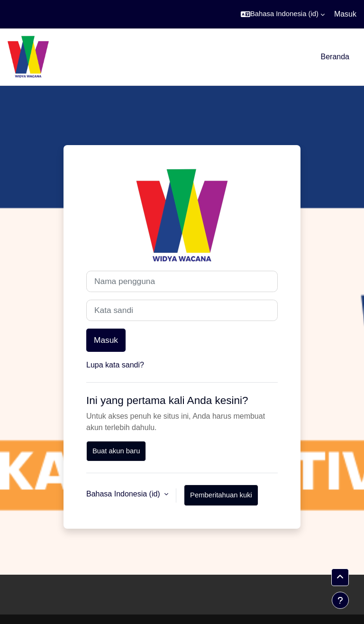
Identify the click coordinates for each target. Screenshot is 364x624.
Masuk (345, 14)
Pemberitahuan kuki (221, 495)
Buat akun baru (116, 451)
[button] (283, 14)
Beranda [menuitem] (335, 57)
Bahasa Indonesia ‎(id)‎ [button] (124, 494)
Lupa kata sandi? (115, 365)
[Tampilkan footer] (340, 600)
